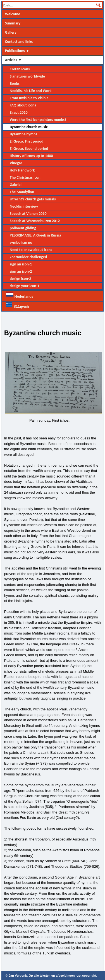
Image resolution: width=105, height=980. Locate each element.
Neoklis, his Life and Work (31, 91)
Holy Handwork (22, 170)
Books (15, 84)
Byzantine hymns (23, 134)
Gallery (11, 32)
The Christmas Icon (25, 177)
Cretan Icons (20, 69)
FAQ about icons (23, 105)
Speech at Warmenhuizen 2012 (35, 221)
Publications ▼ (17, 51)
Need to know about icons (31, 250)
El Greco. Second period (29, 149)
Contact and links (19, 42)
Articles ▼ (14, 60)
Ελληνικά (17, 306)
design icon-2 (21, 279)
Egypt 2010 (19, 112)
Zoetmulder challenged (28, 257)
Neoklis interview (24, 206)
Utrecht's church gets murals (33, 199)
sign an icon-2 (21, 271)
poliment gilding (23, 228)
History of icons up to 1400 (31, 156)
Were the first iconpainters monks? (38, 120)
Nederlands (19, 295)
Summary (13, 23)
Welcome (13, 14)
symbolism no (21, 242)
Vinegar (16, 163)
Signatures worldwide (27, 76)
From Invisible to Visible (29, 98)
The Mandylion (22, 192)
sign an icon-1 (21, 264)
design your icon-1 (25, 286)
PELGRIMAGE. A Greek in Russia (35, 235)
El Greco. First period (27, 141)
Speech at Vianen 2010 (28, 214)
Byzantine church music (29, 127)
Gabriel (16, 185)
